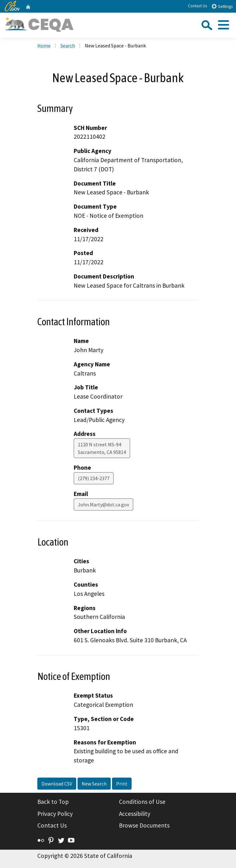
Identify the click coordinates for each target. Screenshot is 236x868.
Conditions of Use (142, 802)
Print (122, 784)
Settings (222, 6)
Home (44, 46)
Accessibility (135, 814)
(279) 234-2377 (94, 478)
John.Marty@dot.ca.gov (103, 504)
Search (68, 46)
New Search (94, 784)
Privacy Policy (55, 814)
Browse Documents (144, 825)
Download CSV (57, 784)
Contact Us (197, 6)
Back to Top (53, 802)
